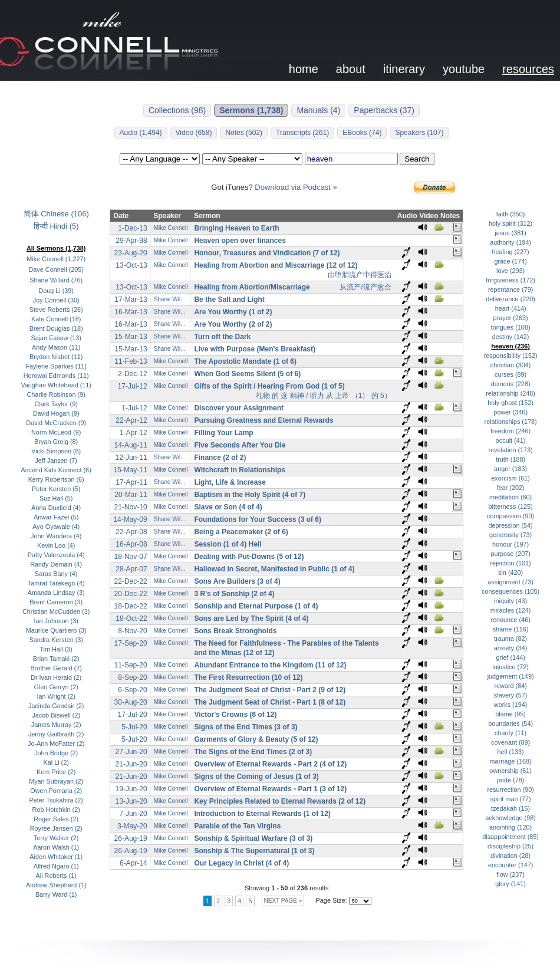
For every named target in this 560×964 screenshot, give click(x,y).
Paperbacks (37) (384, 110)
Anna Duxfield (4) (56, 508)
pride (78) (510, 780)
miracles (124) (511, 610)
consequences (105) (510, 591)
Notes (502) (244, 133)
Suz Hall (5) (56, 498)
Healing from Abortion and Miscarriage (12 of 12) (276, 265)
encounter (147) (510, 865)
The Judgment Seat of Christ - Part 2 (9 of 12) (270, 690)
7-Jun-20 (133, 814)
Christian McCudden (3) (56, 611)
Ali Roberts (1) (56, 876)
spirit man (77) (511, 799)
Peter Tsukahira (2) (56, 800)
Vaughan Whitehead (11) (56, 385)
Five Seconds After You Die (240, 445)
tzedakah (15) (510, 808)
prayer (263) (511, 318)
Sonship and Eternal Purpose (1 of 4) (256, 606)
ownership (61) (510, 771)
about (351, 69)
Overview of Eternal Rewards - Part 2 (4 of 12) (270, 764)
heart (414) (511, 308)
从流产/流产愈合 (365, 287)
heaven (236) (510, 346)
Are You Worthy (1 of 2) (233, 312)
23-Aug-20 (131, 253)
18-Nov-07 (131, 557)
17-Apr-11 (131, 482)
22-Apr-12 (131, 420)
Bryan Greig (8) (56, 442)
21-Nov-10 (131, 507)
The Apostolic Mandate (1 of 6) (245, 361)
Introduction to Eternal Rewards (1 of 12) (262, 814)
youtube (464, 69)
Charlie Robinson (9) (56, 394)
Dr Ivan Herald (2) (56, 677)
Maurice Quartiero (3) (56, 630)
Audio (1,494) (141, 133)
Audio (407, 216)
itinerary (404, 69)
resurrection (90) (510, 789)
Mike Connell (171, 228)
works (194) (511, 705)
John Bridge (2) (56, 753)
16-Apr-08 (131, 544)
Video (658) (194, 133)
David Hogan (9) (56, 413)
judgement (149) (511, 676)
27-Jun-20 (131, 752)
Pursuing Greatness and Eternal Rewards (263, 420)
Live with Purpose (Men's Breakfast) (255, 349)
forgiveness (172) (510, 280)
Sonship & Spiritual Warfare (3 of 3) (253, 838)
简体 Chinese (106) (56, 214)
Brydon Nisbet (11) (56, 357)
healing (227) (511, 252)
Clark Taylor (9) (56, 404)
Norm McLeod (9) (56, 432)
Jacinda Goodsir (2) (56, 706)
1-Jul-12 (134, 408)
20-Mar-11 (131, 495)
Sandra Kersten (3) (56, 640)
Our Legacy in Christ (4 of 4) (241, 863)
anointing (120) (510, 827)
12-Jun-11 (131, 458)
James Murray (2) (56, 725)
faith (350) (511, 214)
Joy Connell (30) (56, 300)
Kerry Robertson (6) (56, 479)
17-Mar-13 (131, 300)
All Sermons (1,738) (56, 248)
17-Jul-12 (133, 386)
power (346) (510, 412)
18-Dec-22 (131, 606)
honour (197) (510, 544)
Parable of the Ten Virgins (237, 826)
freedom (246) (510, 431)
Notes (450, 216)
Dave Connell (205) (56, 269)
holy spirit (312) (510, 223)
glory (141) (510, 884)
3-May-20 (132, 826)
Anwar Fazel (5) (56, 517)
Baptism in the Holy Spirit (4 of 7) (250, 495)
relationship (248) (510, 393)
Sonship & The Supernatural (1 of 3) (254, 851)
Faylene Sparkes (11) (56, 366)
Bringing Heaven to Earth (236, 228)
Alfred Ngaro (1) (56, 866)
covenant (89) (510, 742)
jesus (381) (510, 233)
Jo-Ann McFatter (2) (56, 743)
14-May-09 (130, 519)
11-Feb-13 (131, 361)
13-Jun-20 (131, 801)
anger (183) (510, 469)
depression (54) (510, 525)
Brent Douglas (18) (56, 328)
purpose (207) (510, 554)
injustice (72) (510, 667)
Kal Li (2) (56, 762)
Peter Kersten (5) (56, 489)
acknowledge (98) (510, 818)
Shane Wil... (170, 299)
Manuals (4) (318, 110)
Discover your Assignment (239, 408)
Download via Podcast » (296, 187)
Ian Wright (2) (56, 696)
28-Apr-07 (131, 569)
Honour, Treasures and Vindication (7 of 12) (267, 253)
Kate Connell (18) (56, 319)
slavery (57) (511, 695)
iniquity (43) (510, 601)
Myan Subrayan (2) (56, 781)
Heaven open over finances (240, 241)
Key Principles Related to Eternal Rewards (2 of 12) (280, 801)
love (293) (510, 271)
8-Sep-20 (132, 677)
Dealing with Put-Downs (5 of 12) (249, 557)
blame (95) (510, 714)
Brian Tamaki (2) (56, 659)
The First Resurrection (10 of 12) (248, 677)
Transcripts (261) (302, 133)
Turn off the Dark (222, 337)
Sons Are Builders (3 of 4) (237, 581)
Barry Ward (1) (56, 894)
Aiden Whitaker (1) (56, 857)
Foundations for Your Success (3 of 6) (258, 519)
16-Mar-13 (131, 312)
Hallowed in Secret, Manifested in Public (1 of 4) (274, 569)
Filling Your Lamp (223, 433)
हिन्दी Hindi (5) (56, 226)
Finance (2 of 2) (220, 458)
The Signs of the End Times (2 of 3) (253, 752)
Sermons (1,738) (251, 110)
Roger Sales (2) (56, 819)
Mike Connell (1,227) (56, 259)
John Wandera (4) (56, 536)
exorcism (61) (510, 478)
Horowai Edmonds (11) (56, 376)
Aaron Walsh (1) (56, 847)
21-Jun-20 (131, 764)
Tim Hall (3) (56, 649)
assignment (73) (510, 582)
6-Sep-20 (132, 690)
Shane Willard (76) (56, 280)
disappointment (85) (510, 837)
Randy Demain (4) (56, 564)
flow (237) (510, 874)
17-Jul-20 (133, 715)
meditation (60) (510, 497)
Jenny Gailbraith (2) (56, 734)
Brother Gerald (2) (56, 668)
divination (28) (510, 856)
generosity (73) (510, 535)
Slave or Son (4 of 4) (228, 507)
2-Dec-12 (132, 374)
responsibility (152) (511, 356)
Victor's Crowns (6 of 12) (235, 715)
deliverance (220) (510, 299)
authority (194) (510, 242)
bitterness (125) (510, 506)
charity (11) (510, 733)
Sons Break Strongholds (235, 631)
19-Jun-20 (131, 789)
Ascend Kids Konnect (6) (56, 470)
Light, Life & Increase (230, 482)
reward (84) (510, 686)
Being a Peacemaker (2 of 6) (241, 532)
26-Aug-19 (131, 838)
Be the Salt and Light (229, 300)
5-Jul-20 (134, 727)
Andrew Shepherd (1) (56, 885)
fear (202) (511, 488)
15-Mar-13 (131, 337)
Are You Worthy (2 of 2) (233, 324)
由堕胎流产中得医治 (360, 275)
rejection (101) (511, 563)
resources (528, 69)
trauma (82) (510, 639)
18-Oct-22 (131, 618)
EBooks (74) (362, 133)
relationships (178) (511, 422)
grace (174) (510, 261)
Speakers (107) (419, 133)
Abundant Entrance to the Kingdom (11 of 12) (270, 665)
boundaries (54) (510, 723)
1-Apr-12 (134, 433)
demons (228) (511, 384)
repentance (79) (510, 289)
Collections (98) (177, 110)
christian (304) (511, 365)
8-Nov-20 (132, 631)
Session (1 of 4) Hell (228, 544)
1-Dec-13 (132, 228)
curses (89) (510, 374)
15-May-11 (130, 470)
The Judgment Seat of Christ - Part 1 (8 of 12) (270, 702)
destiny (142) (511, 337)
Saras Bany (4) (56, 574)
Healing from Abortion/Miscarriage (252, 287)
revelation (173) (510, 450)
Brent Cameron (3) (56, 602)
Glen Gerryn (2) (56, 687)
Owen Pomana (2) (56, 791)
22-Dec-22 (131, 581)
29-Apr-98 (131, 241)
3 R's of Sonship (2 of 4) (234, 594)
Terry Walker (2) (56, 838)
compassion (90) (510, 516)
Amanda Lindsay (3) (56, 593)
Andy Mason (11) (56, 347)
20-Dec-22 (131, 594)
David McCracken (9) (56, 423)
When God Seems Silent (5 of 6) (247, 374)
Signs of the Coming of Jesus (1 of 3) (256, 777)
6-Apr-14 (134, 863)
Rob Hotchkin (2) (56, 810)
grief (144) (510, 657)
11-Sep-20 (131, 665)
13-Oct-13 (131, 265)
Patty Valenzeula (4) (56, 555)
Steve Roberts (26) (56, 310)
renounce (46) (510, 620)
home (304, 69)
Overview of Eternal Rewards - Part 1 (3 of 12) (270, 789)
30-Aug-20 (131, 702)
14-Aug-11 (131, 445)
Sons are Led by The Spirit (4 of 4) (251, 618)
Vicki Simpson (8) (56, 451)
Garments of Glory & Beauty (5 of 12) (256, 739)
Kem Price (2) (56, 772)
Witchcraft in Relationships (240, 470)
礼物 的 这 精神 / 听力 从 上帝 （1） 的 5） (324, 396)
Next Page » (283, 901)
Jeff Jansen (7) (56, 460)
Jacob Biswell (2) (56, 715)
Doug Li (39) (56, 291)
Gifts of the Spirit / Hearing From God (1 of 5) (269, 386)
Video (429, 216)
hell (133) (511, 752)
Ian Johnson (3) (56, 621)
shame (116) (511, 629)
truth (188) (510, 459)
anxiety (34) (511, 648)
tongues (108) (511, 327)
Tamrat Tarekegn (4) (56, 583)
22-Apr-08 (131, 532)
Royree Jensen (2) (56, 828)
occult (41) (511, 440)
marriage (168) (511, 761)
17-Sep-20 (131, 643)
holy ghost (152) (510, 403)
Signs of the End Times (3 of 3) (246, 727)
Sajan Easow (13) (56, 338)
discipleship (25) (510, 846)
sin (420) (510, 573)
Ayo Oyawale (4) (56, 527)
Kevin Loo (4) (56, 545)
